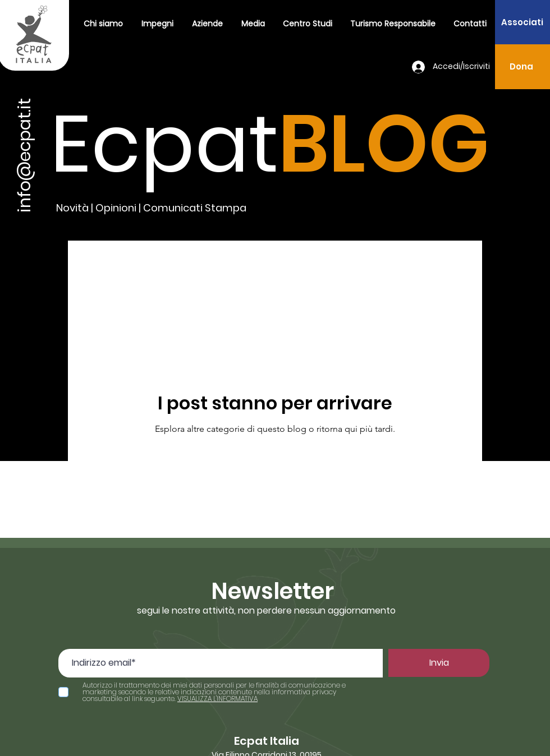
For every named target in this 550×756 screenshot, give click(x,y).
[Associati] (522, 22)
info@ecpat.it (25, 155)
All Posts (87, 263)
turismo (285, 263)
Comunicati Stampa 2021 (187, 263)
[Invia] (439, 663)
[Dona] (521, 66)
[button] (157, 24)
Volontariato (356, 263)
